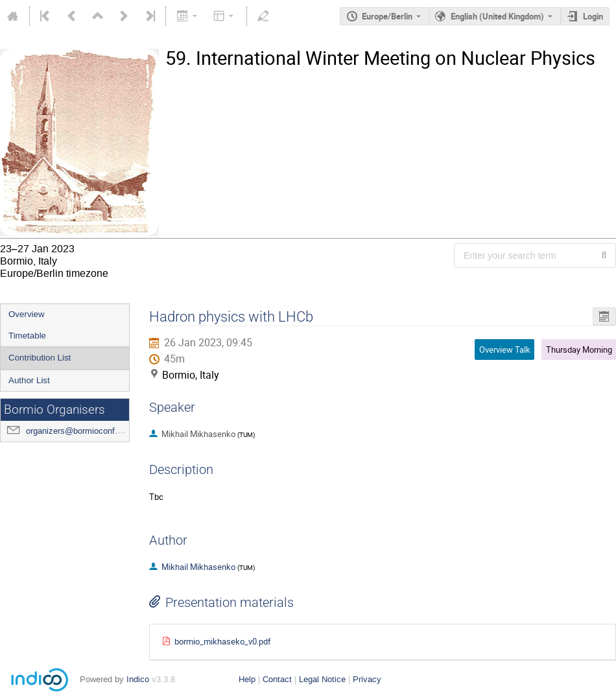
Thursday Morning (579, 349)
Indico (138, 679)
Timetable (27, 336)
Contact (277, 679)
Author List (29, 380)
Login (593, 16)
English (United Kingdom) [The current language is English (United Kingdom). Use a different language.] (497, 16)
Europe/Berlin (387, 16)
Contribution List (40, 358)
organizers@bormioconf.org (77, 431)
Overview (27, 314)
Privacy (367, 679)
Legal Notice (322, 679)
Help (247, 679)
